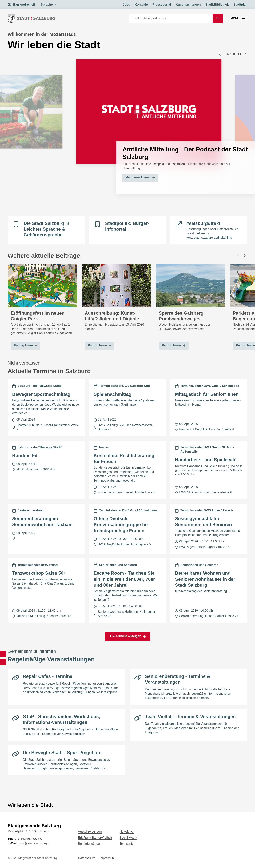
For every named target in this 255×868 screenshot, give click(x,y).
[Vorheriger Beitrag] (238, 256)
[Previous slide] (220, 54)
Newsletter (127, 832)
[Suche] (171, 18)
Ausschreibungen (90, 832)
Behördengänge (89, 844)
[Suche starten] (218, 18)
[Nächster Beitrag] (245, 256)
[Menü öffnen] (239, 18)
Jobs (126, 4)
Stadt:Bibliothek (217, 4)
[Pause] (239, 54)
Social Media (128, 838)
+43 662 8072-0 (31, 839)
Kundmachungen (188, 4)
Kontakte (141, 4)
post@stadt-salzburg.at (35, 843)
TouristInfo (127, 844)
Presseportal (162, 4)
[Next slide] (246, 54)
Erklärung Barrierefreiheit (95, 838)
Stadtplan (240, 4)
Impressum (107, 858)
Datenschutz (87, 858)
